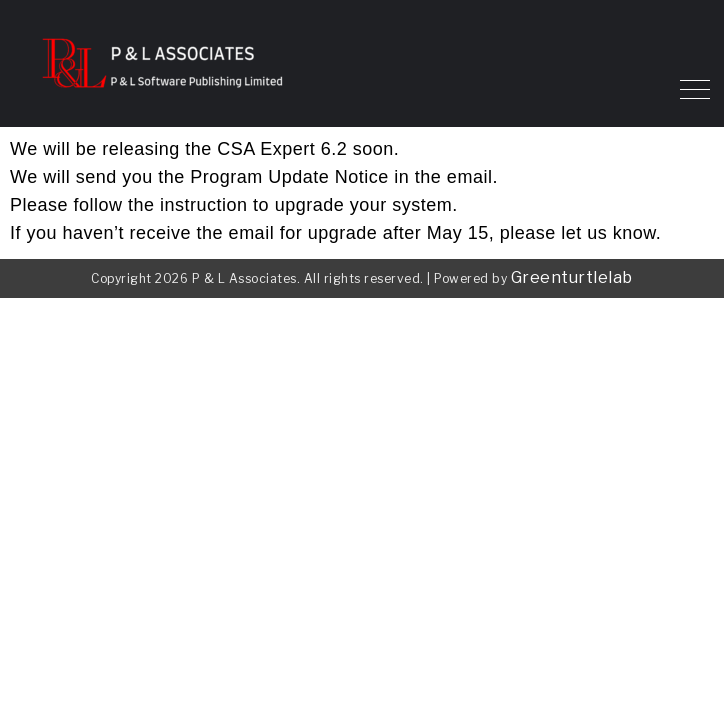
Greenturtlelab (572, 277)
